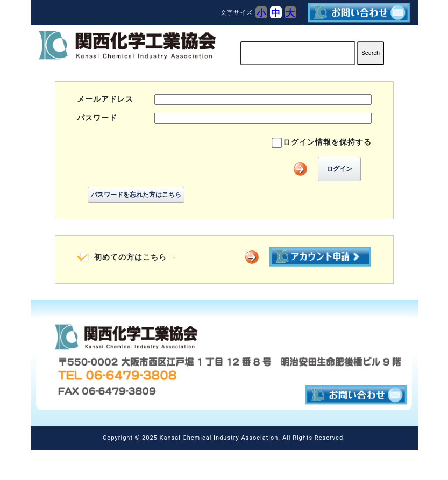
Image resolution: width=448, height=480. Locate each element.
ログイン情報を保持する (327, 142)
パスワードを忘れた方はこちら (136, 195)
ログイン (339, 169)
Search (371, 53)
